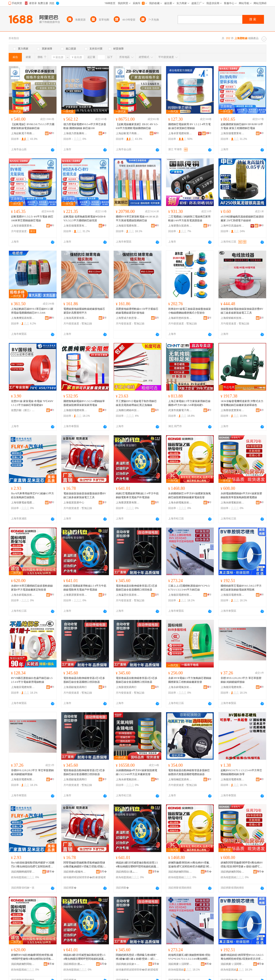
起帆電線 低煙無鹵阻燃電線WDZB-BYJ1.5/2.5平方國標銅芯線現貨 (84, 219)
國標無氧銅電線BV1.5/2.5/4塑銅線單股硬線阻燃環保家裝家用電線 (84, 403)
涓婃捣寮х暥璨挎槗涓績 (75, 872)
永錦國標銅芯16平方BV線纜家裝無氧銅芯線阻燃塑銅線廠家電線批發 (190, 495)
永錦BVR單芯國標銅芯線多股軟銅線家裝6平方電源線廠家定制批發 (32, 588)
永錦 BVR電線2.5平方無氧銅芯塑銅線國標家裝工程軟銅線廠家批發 (190, 680)
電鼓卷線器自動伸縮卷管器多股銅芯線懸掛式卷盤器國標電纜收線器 (189, 772)
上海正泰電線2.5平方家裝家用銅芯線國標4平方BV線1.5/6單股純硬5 (189, 403)
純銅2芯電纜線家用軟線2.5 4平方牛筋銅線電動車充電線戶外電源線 (137, 495)
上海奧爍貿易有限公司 (23, 318)
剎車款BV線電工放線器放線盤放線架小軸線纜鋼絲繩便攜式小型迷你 (190, 311)
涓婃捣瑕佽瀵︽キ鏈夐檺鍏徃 (128, 872)
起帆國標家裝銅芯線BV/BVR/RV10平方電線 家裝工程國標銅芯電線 (242, 126)
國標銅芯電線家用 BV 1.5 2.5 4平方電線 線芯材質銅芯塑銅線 (189, 126)
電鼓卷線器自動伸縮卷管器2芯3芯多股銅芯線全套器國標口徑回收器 (137, 588)
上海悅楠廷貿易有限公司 (180, 779)
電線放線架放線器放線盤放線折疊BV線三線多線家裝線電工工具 (85, 495)
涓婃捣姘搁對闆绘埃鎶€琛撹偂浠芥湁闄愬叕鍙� (180, 872)
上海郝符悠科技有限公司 (180, 318)
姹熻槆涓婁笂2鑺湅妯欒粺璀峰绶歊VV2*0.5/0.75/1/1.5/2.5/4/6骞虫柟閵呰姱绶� (189, 957)
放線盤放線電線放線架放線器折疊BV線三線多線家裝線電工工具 (242, 311)
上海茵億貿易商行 (126, 687)
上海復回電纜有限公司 (128, 226)
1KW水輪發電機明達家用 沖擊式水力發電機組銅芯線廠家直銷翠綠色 (242, 403)
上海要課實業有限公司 (128, 503)
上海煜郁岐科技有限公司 (233, 318)
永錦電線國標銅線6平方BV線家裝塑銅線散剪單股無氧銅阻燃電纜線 (241, 495)
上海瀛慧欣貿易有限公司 (128, 595)
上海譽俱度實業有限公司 (233, 410)
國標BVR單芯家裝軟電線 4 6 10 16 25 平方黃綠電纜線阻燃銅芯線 (137, 219)
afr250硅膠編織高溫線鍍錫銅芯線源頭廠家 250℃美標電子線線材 (242, 219)
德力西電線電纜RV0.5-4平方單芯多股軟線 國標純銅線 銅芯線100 (85, 126)
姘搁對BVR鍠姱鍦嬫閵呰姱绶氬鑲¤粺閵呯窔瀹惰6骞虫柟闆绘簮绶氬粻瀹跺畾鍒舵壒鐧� (32, 957)
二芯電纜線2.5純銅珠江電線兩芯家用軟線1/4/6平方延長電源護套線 (189, 219)
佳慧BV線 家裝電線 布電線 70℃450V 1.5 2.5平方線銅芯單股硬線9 (32, 403)
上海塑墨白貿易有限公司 (180, 226)
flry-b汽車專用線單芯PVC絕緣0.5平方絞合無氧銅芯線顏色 (32, 495)
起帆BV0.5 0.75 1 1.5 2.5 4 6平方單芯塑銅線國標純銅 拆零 (241, 772)
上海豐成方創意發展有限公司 (128, 318)
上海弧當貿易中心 (74, 503)
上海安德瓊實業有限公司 (233, 133)
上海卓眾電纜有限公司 (180, 133)
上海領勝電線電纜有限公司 (23, 503)
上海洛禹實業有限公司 (75, 318)
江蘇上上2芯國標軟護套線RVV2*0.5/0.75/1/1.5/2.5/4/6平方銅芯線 (189, 588)
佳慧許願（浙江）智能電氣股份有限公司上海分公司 (23, 410)
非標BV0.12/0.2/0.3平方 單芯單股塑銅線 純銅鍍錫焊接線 (32, 772)
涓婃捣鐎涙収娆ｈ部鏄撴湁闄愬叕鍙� (128, 964)
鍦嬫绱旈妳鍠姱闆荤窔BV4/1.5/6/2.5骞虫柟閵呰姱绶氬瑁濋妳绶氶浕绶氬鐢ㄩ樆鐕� (242, 957)
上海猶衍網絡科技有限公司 (128, 410)
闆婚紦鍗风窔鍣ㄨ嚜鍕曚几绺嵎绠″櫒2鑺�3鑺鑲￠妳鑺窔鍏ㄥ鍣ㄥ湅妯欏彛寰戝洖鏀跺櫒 (137, 957)
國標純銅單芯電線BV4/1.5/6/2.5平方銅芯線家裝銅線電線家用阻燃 (241, 588)
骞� (50, 871)
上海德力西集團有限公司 (75, 133)
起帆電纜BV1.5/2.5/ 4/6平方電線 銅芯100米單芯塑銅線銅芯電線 (32, 219)
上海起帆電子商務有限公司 (23, 133)
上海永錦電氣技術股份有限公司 (180, 503)
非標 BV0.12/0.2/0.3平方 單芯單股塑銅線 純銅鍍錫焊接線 (241, 680)
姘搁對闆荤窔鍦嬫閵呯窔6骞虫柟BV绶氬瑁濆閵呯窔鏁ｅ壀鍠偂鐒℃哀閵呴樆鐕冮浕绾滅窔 (242, 865)
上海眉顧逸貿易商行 (75, 687)
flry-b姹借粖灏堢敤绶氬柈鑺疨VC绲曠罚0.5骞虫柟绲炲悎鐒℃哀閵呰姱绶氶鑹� (33, 865)
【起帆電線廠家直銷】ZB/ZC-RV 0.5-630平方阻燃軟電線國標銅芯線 (137, 126)
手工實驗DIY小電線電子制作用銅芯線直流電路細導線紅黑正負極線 (136, 403)
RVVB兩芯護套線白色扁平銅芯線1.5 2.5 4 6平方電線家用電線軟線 (32, 680)
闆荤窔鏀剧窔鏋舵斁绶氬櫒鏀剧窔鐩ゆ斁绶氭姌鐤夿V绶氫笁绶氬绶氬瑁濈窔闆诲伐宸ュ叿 (85, 865)
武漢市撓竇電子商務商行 (180, 410)
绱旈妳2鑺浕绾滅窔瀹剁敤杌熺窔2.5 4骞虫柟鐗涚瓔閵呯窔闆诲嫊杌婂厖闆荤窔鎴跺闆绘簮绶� (137, 865)
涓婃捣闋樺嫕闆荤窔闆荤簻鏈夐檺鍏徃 (23, 872)
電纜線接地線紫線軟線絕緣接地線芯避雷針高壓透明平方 (84, 311)
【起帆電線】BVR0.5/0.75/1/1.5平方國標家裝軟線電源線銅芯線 (33, 126)
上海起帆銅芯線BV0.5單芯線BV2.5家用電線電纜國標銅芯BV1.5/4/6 (32, 311)
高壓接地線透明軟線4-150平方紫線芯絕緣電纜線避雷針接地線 (137, 311)
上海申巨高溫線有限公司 (233, 226)
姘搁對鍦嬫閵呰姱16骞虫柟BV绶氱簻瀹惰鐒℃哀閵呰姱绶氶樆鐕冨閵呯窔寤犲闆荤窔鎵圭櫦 (190, 865)
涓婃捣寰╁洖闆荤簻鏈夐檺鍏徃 (180, 964)
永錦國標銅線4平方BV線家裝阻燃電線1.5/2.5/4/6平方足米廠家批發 (137, 772)
